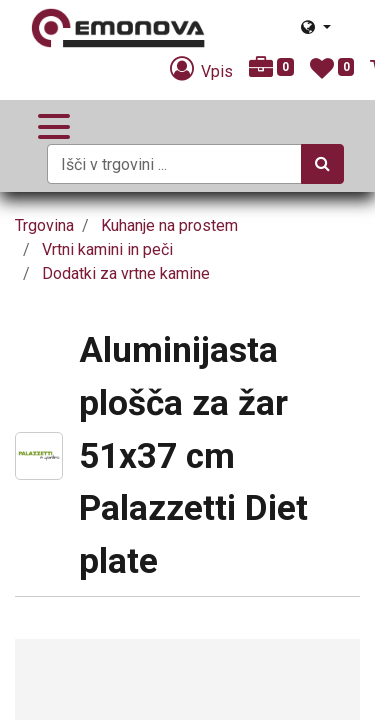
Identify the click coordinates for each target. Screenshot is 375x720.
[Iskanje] (322, 164)
